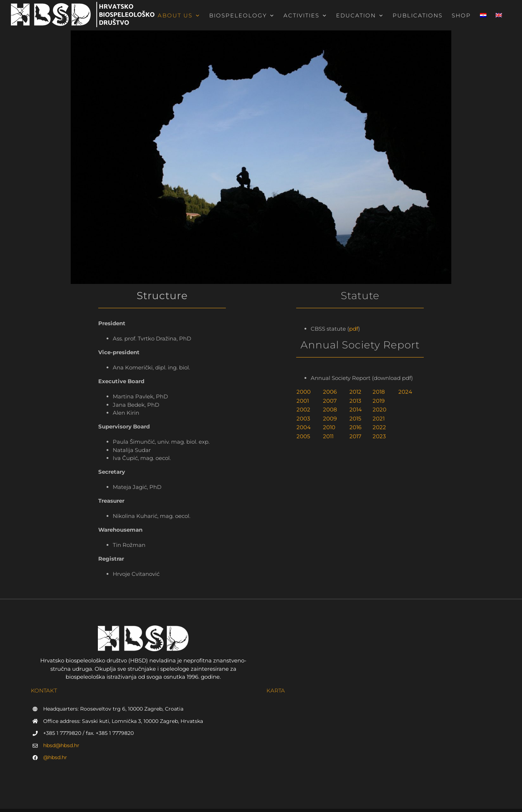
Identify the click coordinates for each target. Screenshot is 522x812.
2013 (355, 401)
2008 (330, 409)
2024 (405, 392)
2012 (355, 392)
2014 (356, 409)
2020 (380, 409)
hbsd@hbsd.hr (61, 745)
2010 (329, 427)
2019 (379, 401)
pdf (354, 329)
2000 (304, 392)
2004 (304, 427)
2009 (330, 418)
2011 (328, 436)
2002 (303, 409)
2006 (330, 392)
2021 (379, 418)
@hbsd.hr (55, 757)
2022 (379, 427)
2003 (303, 418)
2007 (330, 401)
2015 (355, 418)
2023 (379, 436)
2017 (355, 436)
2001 (303, 401)
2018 (379, 392)
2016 (355, 427)
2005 (303, 436)
